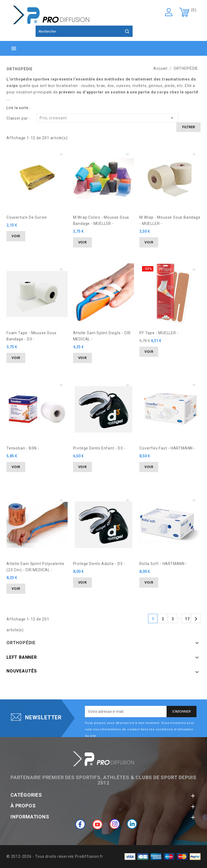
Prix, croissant (107, 118)
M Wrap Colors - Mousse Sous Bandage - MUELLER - (101, 220)
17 (187, 619)
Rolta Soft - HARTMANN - (163, 564)
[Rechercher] (84, 32)
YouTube (98, 824)
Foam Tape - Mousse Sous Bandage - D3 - (31, 336)
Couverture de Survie (27, 217)
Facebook (80, 824)
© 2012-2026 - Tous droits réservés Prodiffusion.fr (55, 856)
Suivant (196, 619)
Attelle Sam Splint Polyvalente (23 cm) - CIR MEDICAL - (35, 567)
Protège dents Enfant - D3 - (99, 448)
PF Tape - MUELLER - (159, 333)
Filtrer (189, 127)
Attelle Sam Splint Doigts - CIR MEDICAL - (102, 336)
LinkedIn (132, 824)
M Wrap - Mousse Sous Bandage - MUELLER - (170, 220)
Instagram (115, 824)
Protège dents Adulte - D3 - (99, 564)
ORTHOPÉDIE (21, 643)
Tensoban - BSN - (23, 448)
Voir (16, 236)
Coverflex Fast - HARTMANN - (167, 448)
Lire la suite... (19, 108)
